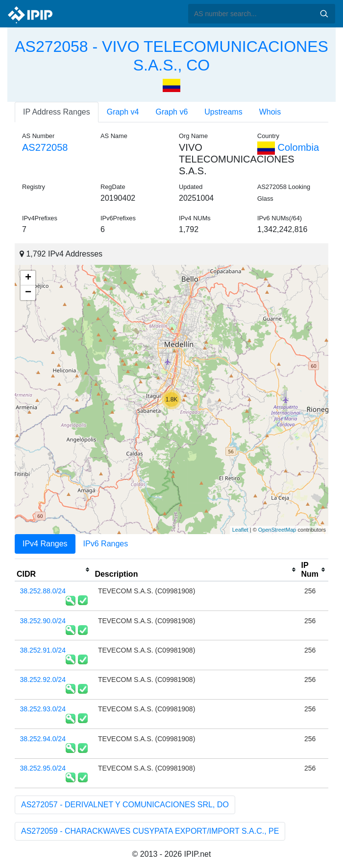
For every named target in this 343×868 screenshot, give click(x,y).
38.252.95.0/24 (43, 768)
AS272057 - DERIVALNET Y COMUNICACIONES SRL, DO (125, 805)
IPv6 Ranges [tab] (106, 544)
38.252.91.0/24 (43, 650)
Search (324, 14)
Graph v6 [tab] (172, 112)
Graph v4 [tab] (123, 112)
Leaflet (240, 530)
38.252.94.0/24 (43, 739)
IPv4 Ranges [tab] (45, 544)
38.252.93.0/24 (43, 709)
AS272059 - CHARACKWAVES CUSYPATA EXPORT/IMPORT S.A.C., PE (150, 831)
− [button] (28, 293)
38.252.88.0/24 (43, 591)
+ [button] (28, 278)
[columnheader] (54, 570)
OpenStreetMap (277, 530)
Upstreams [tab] (223, 112)
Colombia (288, 147)
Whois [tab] (270, 112)
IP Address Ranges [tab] (57, 112)
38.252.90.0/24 (43, 621)
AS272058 (45, 147)
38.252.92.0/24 (43, 680)
